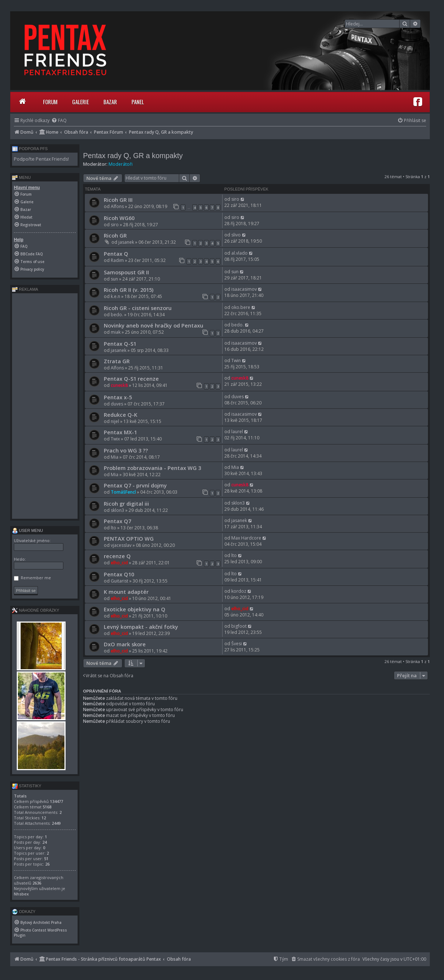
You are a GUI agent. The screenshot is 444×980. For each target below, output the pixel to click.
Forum (50, 102)
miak (116, 332)
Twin (236, 360)
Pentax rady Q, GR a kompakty (133, 156)
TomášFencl (123, 492)
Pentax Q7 (117, 521)
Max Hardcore (246, 538)
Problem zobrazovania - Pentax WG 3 (152, 468)
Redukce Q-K (121, 415)
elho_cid (119, 563)
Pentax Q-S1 (120, 344)
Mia (115, 457)
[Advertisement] (45, 406)
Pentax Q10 (119, 574)
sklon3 (117, 510)
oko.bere (241, 307)
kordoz (239, 591)
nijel (115, 421)
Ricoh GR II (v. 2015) (129, 290)
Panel (138, 102)
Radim (117, 260)
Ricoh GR (115, 235)
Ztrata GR (117, 361)
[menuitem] (59, 120)
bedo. (117, 315)
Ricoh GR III (118, 200)
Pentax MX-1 (120, 432)
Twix (115, 439)
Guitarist (119, 581)
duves (117, 404)
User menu (27, 530)
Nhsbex (21, 894)
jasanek (126, 242)
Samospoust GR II (126, 272)
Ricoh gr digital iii (126, 503)
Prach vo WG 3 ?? (126, 450)
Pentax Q (116, 254)
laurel (237, 432)
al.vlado (239, 253)
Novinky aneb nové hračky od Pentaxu (154, 325)
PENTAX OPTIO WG (129, 538)
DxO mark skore (125, 644)
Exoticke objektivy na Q (135, 609)
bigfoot (239, 626)
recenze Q (117, 556)
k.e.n (115, 296)
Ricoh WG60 (119, 218)
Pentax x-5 (118, 397)
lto (113, 528)
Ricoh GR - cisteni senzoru (138, 308)
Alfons (117, 206)
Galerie (80, 102)
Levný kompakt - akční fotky (141, 627)
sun (114, 279)
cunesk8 (119, 385)
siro (235, 199)
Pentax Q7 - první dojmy (135, 485)
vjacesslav (121, 545)
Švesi (237, 644)
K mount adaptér (126, 592)
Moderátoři (121, 164)
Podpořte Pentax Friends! (41, 159)
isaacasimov (244, 289)
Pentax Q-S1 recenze (131, 379)
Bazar (110, 102)
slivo (236, 235)
